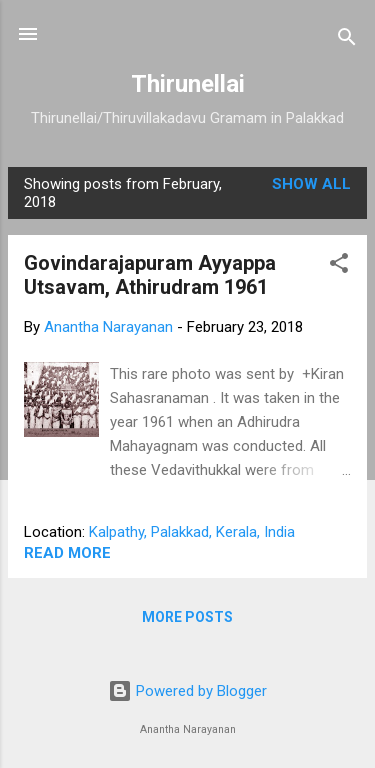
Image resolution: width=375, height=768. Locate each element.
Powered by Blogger (187, 691)
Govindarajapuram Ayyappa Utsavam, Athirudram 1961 (150, 275)
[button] (339, 266)
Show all (311, 184)
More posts (187, 617)
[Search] (347, 40)
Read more (67, 553)
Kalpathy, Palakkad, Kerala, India (192, 532)
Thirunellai (188, 84)
